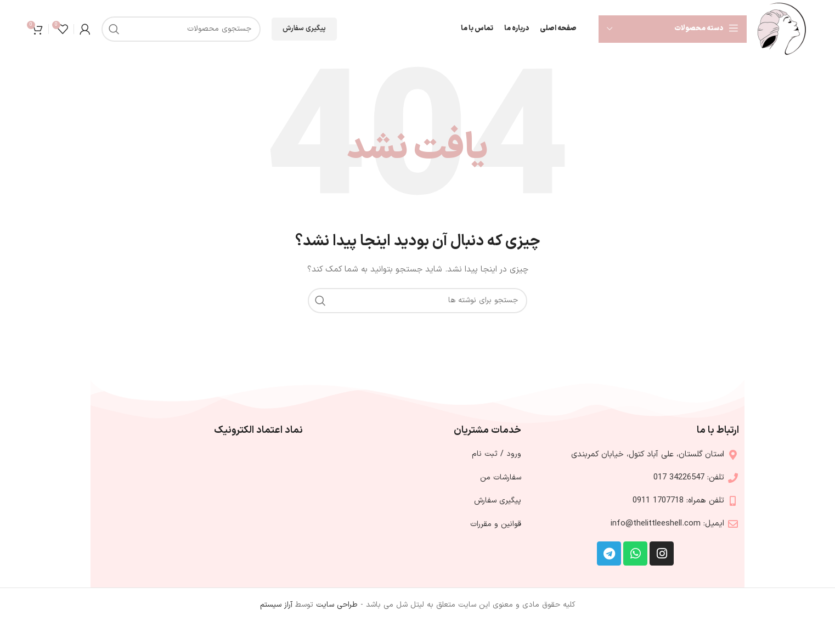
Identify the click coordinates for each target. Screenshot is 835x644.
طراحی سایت (337, 605)
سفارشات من (501, 478)
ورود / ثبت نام (497, 454)
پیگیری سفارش (304, 29)
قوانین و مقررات (496, 524)
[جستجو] (181, 29)
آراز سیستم (276, 605)
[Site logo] (782, 28)
